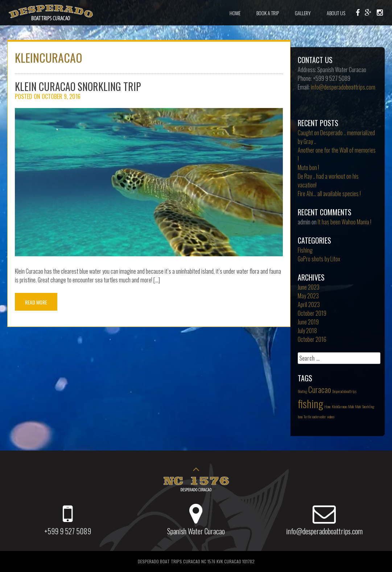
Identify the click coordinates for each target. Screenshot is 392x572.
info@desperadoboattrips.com (343, 87)
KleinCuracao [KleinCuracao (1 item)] (339, 406)
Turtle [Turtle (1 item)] (307, 416)
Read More (36, 302)
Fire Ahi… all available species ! (329, 194)
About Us (336, 13)
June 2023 (309, 287)
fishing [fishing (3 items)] (310, 403)
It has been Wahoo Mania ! (344, 222)
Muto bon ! (308, 167)
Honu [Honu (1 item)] (327, 406)
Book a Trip (268, 13)
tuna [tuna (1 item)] (300, 416)
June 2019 (308, 322)
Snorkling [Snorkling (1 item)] (368, 406)
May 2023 (308, 296)
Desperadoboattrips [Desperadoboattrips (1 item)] (344, 391)
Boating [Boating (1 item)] (302, 391)
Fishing (305, 250)
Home (235, 13)
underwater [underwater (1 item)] (319, 416)
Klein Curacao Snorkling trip (78, 86)
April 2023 (309, 304)
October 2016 (312, 339)
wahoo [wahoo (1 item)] (331, 416)
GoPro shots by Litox (319, 259)
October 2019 (312, 313)
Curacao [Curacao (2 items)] (320, 389)
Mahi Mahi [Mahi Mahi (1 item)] (355, 406)
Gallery (303, 13)
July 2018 (307, 331)
